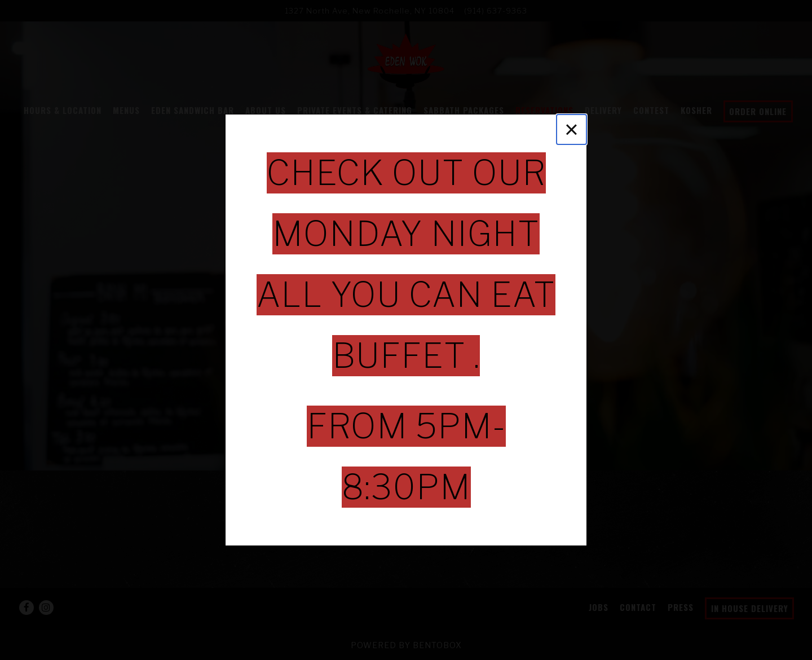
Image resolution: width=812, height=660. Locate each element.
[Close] (572, 129)
